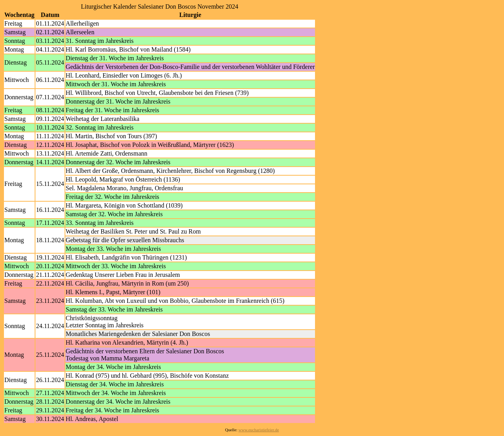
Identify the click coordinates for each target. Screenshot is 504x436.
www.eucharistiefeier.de (259, 430)
